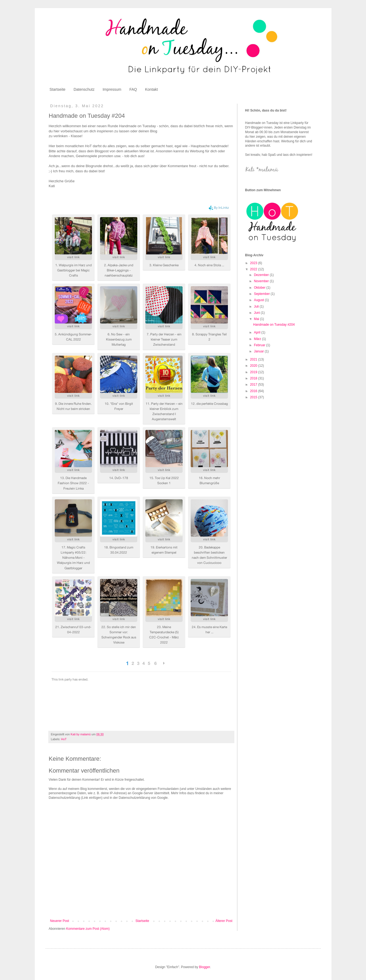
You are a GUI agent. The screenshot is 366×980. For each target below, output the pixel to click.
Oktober (260, 288)
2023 (254, 263)
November (262, 281)
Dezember (262, 275)
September (262, 294)
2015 (254, 397)
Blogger (205, 967)
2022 (254, 269)
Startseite (58, 89)
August (259, 300)
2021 (254, 359)
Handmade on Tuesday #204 (274, 325)
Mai (257, 319)
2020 (254, 366)
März (258, 339)
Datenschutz (84, 89)
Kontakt (151, 89)
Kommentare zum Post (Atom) (88, 929)
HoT (64, 739)
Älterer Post (224, 921)
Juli (257, 307)
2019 (254, 372)
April (257, 332)
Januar (259, 351)
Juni (257, 313)
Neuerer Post (60, 921)
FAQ (133, 89)
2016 (254, 391)
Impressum (112, 89)
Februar (260, 345)
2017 (254, 385)
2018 (254, 378)
